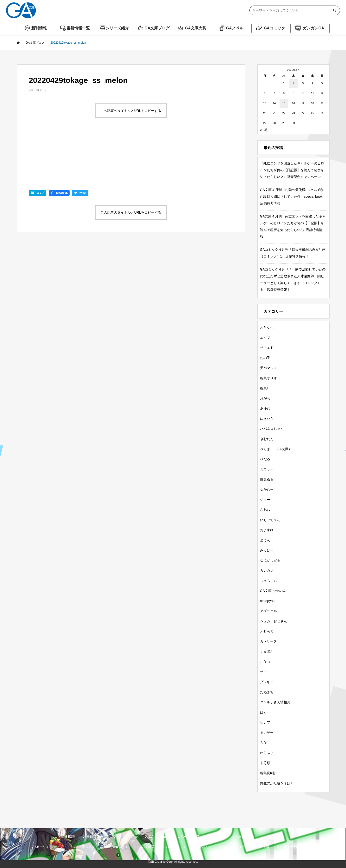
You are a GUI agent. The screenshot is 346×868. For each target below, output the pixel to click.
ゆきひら (267, 419)
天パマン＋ (268, 368)
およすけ (267, 530)
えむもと (267, 631)
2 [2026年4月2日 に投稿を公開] (293, 83)
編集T (264, 388)
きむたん (267, 439)
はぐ (263, 712)
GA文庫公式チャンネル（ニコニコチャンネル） (176, 847)
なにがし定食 (270, 560)
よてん (265, 540)
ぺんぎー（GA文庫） (276, 449)
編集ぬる (267, 479)
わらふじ (267, 753)
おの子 (265, 358)
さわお (265, 510)
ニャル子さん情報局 (275, 702)
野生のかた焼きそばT (276, 783)
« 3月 (264, 130)
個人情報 (262, 847)
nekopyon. (268, 601)
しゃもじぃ (268, 581)
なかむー (267, 489)
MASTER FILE (234, 847)
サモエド (267, 348)
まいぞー (267, 732)
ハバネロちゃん (272, 429)
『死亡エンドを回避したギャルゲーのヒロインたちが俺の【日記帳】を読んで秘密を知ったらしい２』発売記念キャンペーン (292, 170)
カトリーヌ (268, 641)
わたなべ (267, 327)
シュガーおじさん (274, 621)
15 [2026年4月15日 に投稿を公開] (284, 103)
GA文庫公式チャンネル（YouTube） (101, 847)
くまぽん (267, 651)
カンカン (267, 570)
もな (263, 743)
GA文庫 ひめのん (273, 591)
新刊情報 (39, 28)
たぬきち (267, 692)
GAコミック (274, 28)
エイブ (265, 338)
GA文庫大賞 (196, 28)
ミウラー (267, 469)
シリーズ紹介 (117, 28)
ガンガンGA (313, 28)
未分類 (265, 763)
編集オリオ (268, 378)
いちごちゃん (270, 520)
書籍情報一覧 (78, 28)
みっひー (267, 550)
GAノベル (235, 28)
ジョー (265, 500)
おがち (265, 398)
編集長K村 (268, 773)
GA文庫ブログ (157, 28)
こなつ (265, 662)
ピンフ (265, 722)
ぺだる (265, 459)
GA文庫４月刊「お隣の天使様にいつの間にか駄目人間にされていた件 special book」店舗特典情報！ (293, 197)
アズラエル (268, 611)
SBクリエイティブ (49, 847)
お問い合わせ (290, 847)
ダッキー (267, 682)
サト (263, 672)
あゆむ (265, 408)
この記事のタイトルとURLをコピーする (131, 111)
